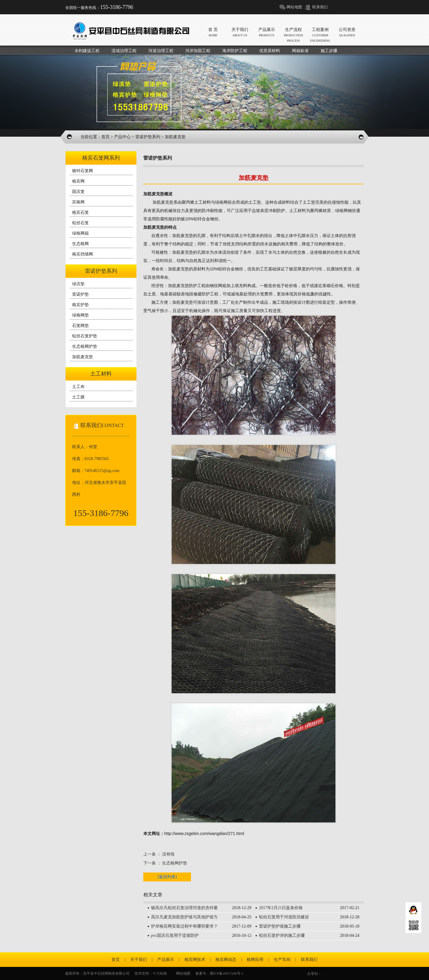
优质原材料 (270, 51)
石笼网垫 (80, 326)
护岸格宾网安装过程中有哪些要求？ (184, 926)
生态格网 (80, 244)
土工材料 (101, 374)
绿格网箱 (80, 233)
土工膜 (78, 397)
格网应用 (255, 960)
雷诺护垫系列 (148, 137)
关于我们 (139, 960)
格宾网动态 (226, 960)
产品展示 (166, 960)
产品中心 (122, 137)
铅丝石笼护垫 (85, 336)
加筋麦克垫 (83, 357)
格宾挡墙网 (83, 254)
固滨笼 (78, 192)
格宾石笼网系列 (101, 158)
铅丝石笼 (80, 223)
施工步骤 (329, 51)
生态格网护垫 (85, 346)
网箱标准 (300, 51)
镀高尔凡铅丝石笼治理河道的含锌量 (184, 908)
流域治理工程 (124, 51)
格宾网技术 (195, 960)
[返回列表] (167, 877)
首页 (105, 137)
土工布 (78, 387)
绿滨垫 (78, 284)
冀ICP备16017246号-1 (227, 973)
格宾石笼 (80, 212)
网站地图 (294, 7)
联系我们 (320, 7)
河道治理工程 (161, 51)
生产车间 (282, 960)
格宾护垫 (80, 305)
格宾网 (78, 181)
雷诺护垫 (80, 294)
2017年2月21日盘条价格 (281, 908)
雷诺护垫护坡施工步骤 (280, 926)
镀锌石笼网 (83, 171)
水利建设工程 (87, 51)
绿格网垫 (80, 315)
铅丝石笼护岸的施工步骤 (282, 935)
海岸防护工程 (235, 51)
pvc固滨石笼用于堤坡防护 (175, 935)
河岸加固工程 (198, 51)
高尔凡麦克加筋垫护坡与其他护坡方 (184, 917)
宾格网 (78, 202)
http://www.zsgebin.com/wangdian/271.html (204, 833)
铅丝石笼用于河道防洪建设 (284, 917)
